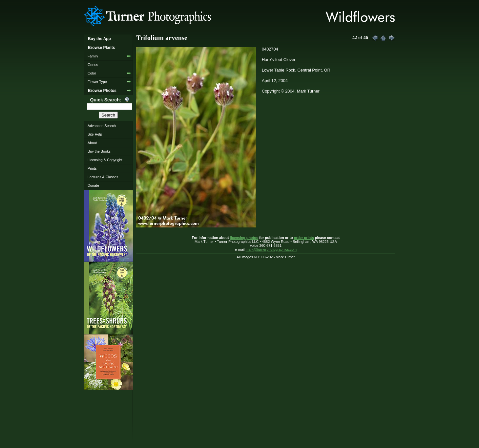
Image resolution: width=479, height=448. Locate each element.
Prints (92, 168)
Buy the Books (99, 151)
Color (92, 73)
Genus (93, 65)
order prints (304, 238)
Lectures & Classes (103, 177)
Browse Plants (101, 48)
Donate (93, 185)
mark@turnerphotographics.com (271, 249)
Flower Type (97, 82)
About (92, 143)
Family (93, 56)
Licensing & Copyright (105, 160)
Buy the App (99, 39)
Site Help (95, 134)
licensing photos (244, 238)
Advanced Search (102, 126)
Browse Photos (102, 91)
